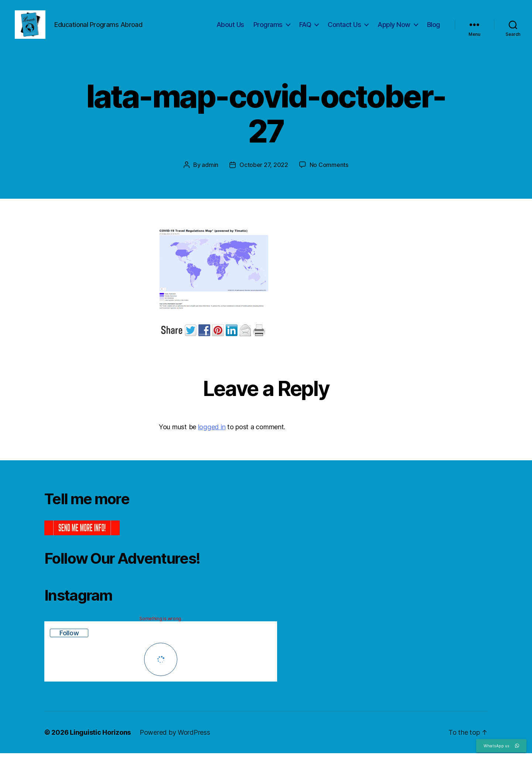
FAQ (305, 27)
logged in (212, 432)
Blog (434, 27)
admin (210, 170)
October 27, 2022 (264, 170)
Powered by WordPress (175, 737)
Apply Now (394, 27)
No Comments (329, 170)
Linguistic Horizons (100, 737)
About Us (230, 27)
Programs (268, 27)
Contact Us (344, 27)
